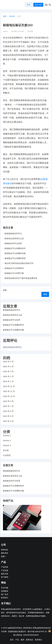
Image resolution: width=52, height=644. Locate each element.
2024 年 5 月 (8, 362)
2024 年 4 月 (8, 366)
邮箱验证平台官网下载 (14, 273)
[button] (46, 5)
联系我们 (5, 598)
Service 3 (7, 445)
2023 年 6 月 (8, 411)
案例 (22, 640)
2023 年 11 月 (9, 391)
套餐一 (4, 556)
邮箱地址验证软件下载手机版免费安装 (21, 278)
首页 (5, 16)
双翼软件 (22, 632)
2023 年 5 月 (8, 416)
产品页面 (5, 570)
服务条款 (5, 553)
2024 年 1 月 (8, 381)
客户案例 (5, 577)
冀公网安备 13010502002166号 (26, 635)
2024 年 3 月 (8, 371)
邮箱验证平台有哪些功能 (15, 253)
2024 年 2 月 (8, 376)
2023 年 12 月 (9, 386)
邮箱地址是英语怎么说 (14, 238)
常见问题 (5, 588)
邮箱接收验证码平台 (13, 233)
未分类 (12, 16)
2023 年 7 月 (8, 406)
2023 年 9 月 (8, 401)
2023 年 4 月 (8, 421)
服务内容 (5, 574)
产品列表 (5, 567)
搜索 (5, 290)
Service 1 (7, 435)
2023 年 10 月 (9, 396)
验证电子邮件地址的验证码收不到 (19, 263)
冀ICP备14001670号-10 (37, 632)
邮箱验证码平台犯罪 (13, 243)
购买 (29, 5)
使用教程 (5, 591)
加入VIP (38, 5)
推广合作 (5, 594)
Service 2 (7, 440)
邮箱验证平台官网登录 (14, 268)
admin (5, 31)
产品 (17, 640)
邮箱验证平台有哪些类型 (15, 258)
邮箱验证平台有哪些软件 (15, 248)
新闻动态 (5, 550)
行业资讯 (7, 455)
